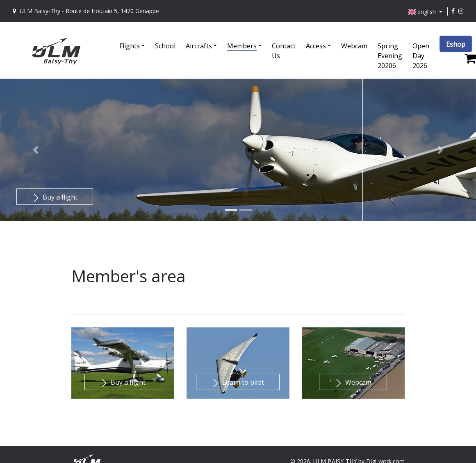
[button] (137, 41)
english (423, 12)
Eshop (456, 44)
